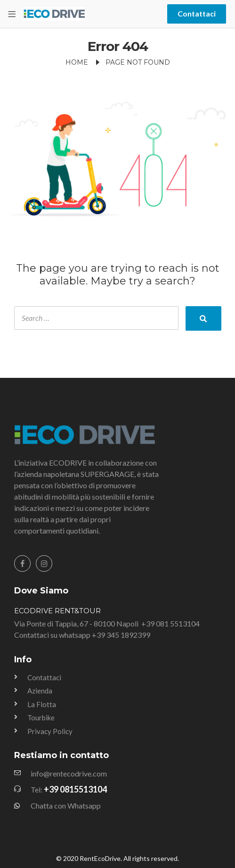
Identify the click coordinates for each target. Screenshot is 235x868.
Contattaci (197, 13)
